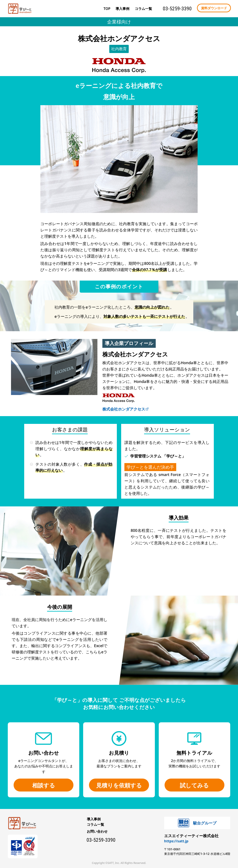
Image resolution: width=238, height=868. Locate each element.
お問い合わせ (97, 831)
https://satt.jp (176, 841)
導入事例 (122, 9)
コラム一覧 (95, 824)
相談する (44, 785)
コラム (143, 9)
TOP (107, 9)
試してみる (194, 785)
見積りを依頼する (119, 785)
